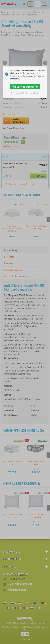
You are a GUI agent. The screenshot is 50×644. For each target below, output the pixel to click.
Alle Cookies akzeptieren (25, 87)
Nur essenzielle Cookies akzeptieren (25, 93)
